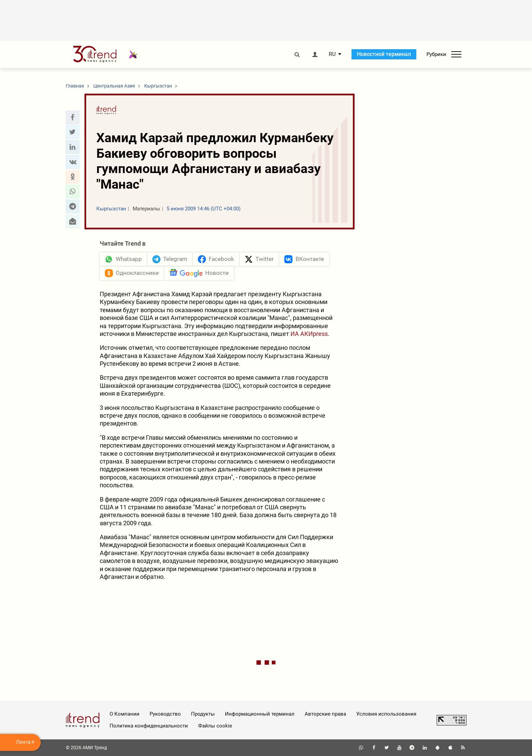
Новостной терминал (384, 54)
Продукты (203, 714)
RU (332, 54)
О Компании (125, 714)
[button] (73, 117)
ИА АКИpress (309, 334)
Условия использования (386, 714)
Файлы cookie (215, 726)
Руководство (165, 714)
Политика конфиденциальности (149, 726)
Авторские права (325, 714)
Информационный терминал (260, 714)
